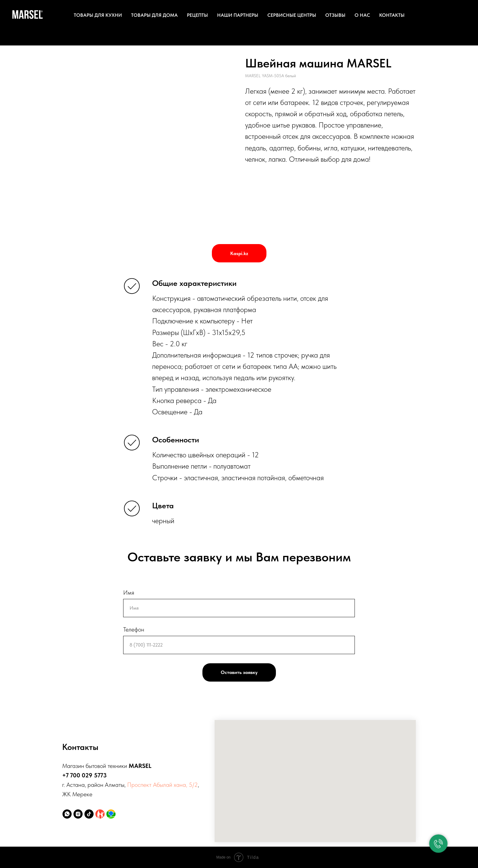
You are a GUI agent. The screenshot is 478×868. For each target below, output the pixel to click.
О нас (362, 15)
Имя (129, 592)
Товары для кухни (98, 15)
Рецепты (197, 15)
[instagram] (78, 814)
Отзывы (335, 15)
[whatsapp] (67, 814)
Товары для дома (154, 15)
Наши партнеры (238, 15)
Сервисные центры (292, 15)
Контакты (392, 15)
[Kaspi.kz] (100, 814)
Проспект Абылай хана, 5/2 (162, 785)
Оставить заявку (239, 672)
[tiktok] (89, 814)
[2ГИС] (111, 814)
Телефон (134, 629)
